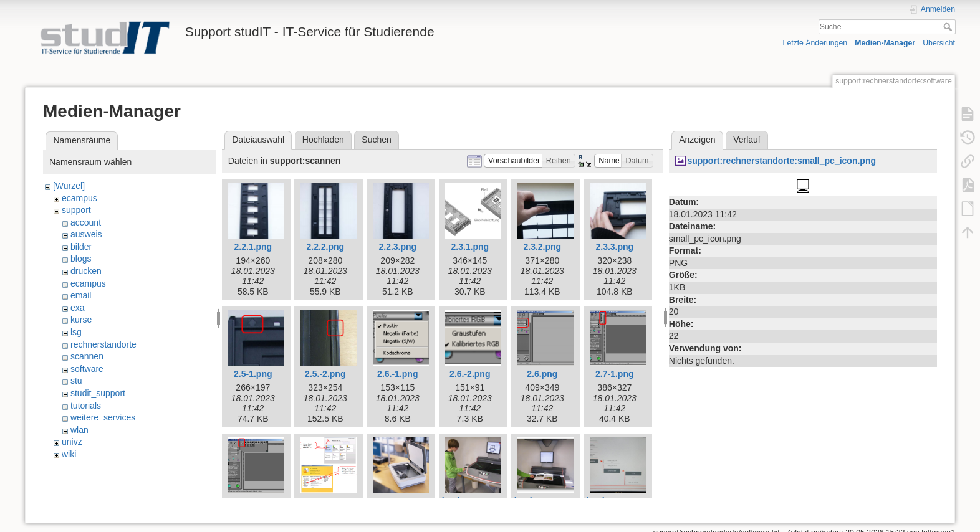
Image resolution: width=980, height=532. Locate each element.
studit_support (98, 393)
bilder (81, 247)
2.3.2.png (542, 247)
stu (76, 381)
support (76, 210)
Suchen (376, 140)
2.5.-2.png (325, 374)
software (87, 369)
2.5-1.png (253, 374)
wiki (69, 454)
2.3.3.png (614, 247)
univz (72, 442)
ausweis (86, 234)
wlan (79, 430)
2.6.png (542, 374)
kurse (81, 320)
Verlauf (747, 140)
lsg (76, 332)
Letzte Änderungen (815, 43)
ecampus (79, 198)
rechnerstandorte (103, 344)
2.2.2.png (325, 247)
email (81, 295)
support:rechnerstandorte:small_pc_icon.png (781, 161)
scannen (87, 356)
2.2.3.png (397, 247)
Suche (949, 27)
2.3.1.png (470, 247)
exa (78, 308)
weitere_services (103, 417)
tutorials (86, 406)
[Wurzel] (69, 186)
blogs (81, 259)
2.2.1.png (253, 247)
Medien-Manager (885, 43)
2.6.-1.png (397, 374)
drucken (86, 271)
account (86, 222)
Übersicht (939, 43)
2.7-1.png (614, 374)
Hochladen (323, 140)
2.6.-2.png (470, 374)
